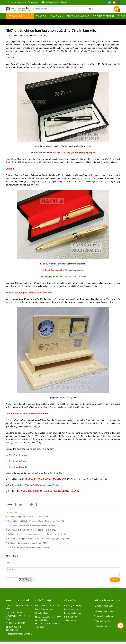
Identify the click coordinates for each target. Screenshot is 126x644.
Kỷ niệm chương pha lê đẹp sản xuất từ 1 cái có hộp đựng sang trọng (39, 539)
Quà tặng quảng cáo (78, 16)
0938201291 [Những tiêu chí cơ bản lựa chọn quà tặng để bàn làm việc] (21, 2)
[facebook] (106, 2)
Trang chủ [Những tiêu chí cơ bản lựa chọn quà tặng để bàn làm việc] (10, 22)
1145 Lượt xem (38, 35)
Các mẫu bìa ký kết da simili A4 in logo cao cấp (29, 547)
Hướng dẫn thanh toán (104, 611)
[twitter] (110, 2)
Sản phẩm (57, 16)
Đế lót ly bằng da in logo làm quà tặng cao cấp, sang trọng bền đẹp (38, 534)
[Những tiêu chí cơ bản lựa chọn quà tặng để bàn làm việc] (19, 9)
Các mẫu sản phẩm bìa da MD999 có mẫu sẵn (29, 517)
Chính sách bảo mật (102, 626)
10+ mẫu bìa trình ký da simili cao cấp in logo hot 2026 (32, 530)
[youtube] (115, 2)
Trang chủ (42, 16)
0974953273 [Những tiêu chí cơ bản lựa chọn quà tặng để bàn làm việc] (35, 2)
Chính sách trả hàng (102, 621)
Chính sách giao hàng (103, 616)
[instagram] (119, 2)
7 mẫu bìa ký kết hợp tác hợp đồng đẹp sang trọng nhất (33, 525)
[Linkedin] (26, 505)
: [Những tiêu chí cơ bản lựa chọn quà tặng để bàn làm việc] (25, 479)
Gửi (115, 580)
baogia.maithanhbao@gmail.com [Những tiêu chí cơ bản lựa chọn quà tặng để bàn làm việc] (56, 2)
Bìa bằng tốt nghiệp (104, 16)
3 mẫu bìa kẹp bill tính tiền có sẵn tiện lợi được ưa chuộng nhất (36, 521)
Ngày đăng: (12, 35)
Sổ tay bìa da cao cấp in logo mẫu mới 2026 (28, 543)
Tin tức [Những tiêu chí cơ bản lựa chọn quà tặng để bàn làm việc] (21, 22)
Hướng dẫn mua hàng (103, 606)
